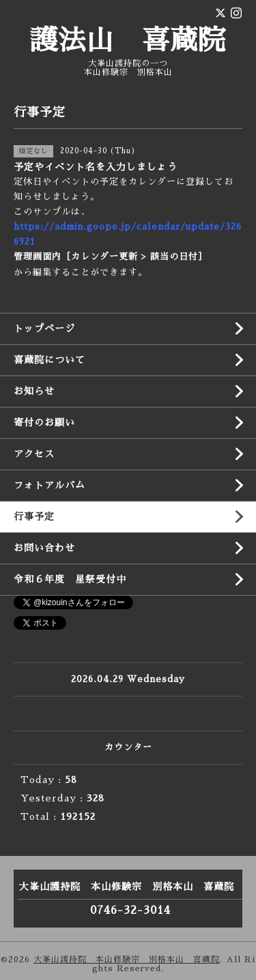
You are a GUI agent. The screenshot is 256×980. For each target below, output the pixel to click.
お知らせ (34, 391)
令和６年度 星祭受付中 (70, 579)
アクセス (34, 454)
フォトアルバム (49, 485)
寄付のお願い (44, 423)
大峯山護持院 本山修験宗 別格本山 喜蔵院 (127, 960)
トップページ (44, 328)
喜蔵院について (49, 360)
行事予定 (34, 517)
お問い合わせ (44, 548)
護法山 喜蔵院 (128, 41)
